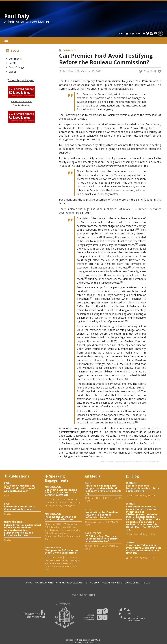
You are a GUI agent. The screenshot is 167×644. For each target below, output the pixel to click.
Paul (29, 583)
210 (136, 244)
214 (92, 298)
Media (95, 583)
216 (104, 341)
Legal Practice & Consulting (121, 583)
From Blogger (17, 67)
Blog (15, 51)
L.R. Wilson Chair (81, 643)
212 (85, 278)
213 (122, 282)
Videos (13, 72)
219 (127, 406)
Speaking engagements (72, 583)
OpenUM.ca (96, 640)
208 (138, 229)
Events (13, 63)
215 (126, 321)
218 (139, 391)
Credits (92, 595)
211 (129, 267)
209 (100, 237)
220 (136, 422)
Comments (15, 59)
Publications (45, 583)
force (83, 640)
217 (127, 378)
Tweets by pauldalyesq (21, 80)
